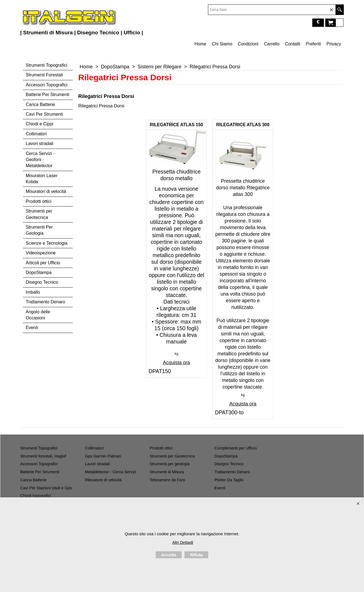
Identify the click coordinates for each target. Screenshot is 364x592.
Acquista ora (176, 363)
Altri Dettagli (183, 542)
